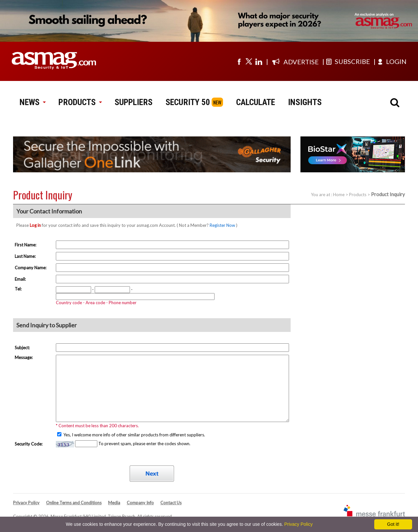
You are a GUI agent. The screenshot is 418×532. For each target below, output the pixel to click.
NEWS (32, 102)
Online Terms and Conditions (74, 503)
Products (358, 195)
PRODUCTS (80, 102)
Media (114, 503)
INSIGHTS (305, 102)
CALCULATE (256, 102)
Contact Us (171, 503)
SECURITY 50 (188, 102)
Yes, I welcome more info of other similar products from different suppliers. (134, 435)
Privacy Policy (26, 503)
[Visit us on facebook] (239, 61)
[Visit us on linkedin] (259, 61)
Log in (35, 225)
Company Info (140, 503)
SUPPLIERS (134, 102)
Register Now (222, 225)
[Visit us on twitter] (249, 61)
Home (339, 195)
